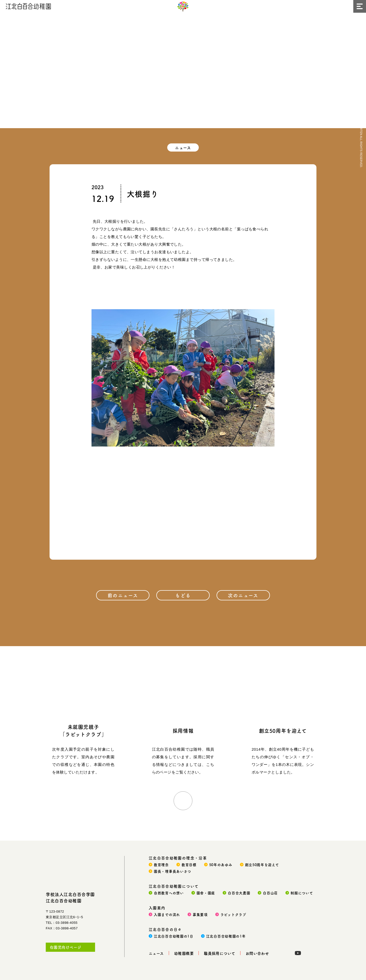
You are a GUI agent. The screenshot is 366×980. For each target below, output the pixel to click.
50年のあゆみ (221, 865)
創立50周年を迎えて (283, 731)
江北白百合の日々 (165, 929)
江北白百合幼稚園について (174, 886)
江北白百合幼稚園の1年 (226, 936)
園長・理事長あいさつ (172, 871)
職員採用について (220, 953)
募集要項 (200, 914)
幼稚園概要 (184, 953)
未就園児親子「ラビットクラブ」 (83, 731)
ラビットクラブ (233, 914)
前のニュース (123, 595)
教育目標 (189, 865)
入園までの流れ (167, 914)
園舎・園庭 (206, 893)
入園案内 (157, 908)
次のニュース (243, 595)
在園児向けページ (66, 947)
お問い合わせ (257, 953)
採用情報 (183, 731)
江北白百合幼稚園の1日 (174, 936)
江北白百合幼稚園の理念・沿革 (178, 858)
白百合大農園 (239, 893)
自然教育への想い (169, 893)
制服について (302, 893)
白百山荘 (270, 893)
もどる (183, 595)
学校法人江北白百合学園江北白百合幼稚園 (70, 897)
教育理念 (161, 865)
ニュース (156, 953)
